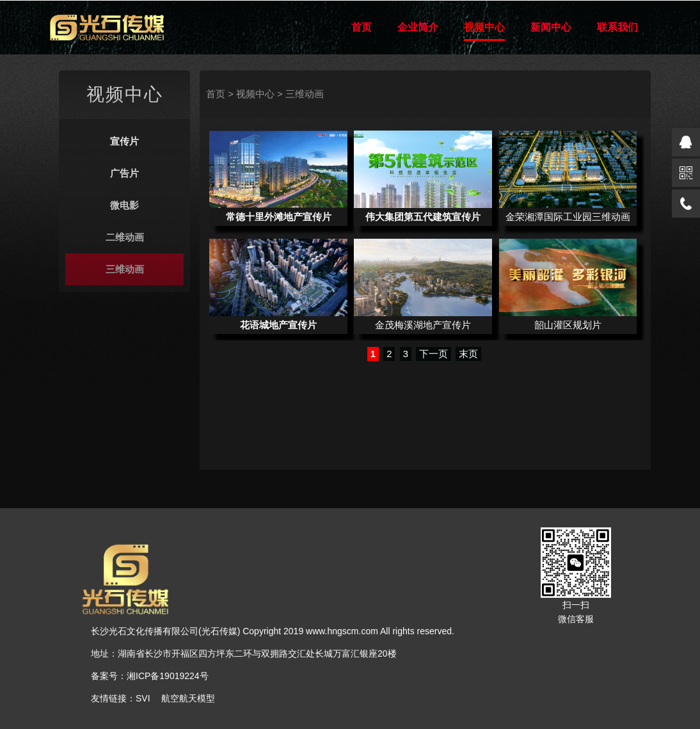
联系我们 (617, 27)
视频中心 (484, 27)
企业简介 (418, 27)
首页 (362, 27)
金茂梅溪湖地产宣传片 (423, 325)
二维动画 (125, 237)
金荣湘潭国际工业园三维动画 (568, 217)
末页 (468, 354)
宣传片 (124, 141)
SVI (143, 698)
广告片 (124, 173)
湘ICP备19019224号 (168, 676)
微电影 (124, 205)
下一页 (434, 354)
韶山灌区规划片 (568, 325)
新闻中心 (551, 27)
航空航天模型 (188, 698)
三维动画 (125, 269)
